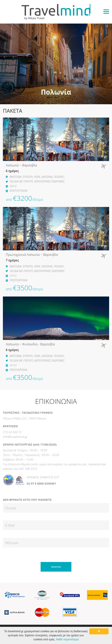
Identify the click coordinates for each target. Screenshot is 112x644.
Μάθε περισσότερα (67, 639)
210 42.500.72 (12, 432)
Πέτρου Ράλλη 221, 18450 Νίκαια (25, 418)
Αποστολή (56, 567)
